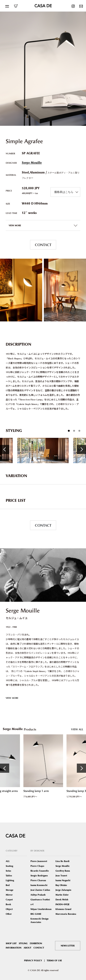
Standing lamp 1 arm (36, 791)
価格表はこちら (64, 192)
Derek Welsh (62, 900)
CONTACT (43, 245)
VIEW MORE (12, 698)
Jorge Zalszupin (63, 890)
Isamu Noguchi (63, 880)
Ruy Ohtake (61, 885)
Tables (9, 876)
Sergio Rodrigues (39, 876)
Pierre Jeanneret (39, 861)
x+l (32, 904)
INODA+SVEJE (62, 904)
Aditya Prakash (38, 895)
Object (9, 909)
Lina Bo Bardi (62, 861)
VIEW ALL (77, 729)
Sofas (8, 871)
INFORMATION (14, 948)
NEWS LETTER (68, 946)
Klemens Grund (63, 909)
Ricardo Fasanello (40, 871)
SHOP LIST (11, 943)
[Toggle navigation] (7, 6)
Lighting (10, 880)
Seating (9, 866)
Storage (10, 890)
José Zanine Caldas (40, 890)
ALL (8, 861)
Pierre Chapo (37, 866)
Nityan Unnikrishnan (41, 909)
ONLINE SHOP (16, 6)
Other (9, 914)
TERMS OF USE (54, 960)
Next (81, 449)
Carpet (9, 900)
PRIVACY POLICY (33, 960)
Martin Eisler (62, 895)
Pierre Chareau (38, 880)
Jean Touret (61, 876)
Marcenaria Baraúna (66, 914)
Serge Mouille (32, 163)
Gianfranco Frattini (40, 900)
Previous (5, 449)
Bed (8, 885)
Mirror (9, 895)
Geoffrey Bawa (63, 871)
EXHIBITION (36, 943)
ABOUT (27, 948)
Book (8, 904)
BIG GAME (36, 914)
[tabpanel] (43, 451)
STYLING (23, 943)
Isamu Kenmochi (39, 885)
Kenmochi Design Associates (40, 920)
